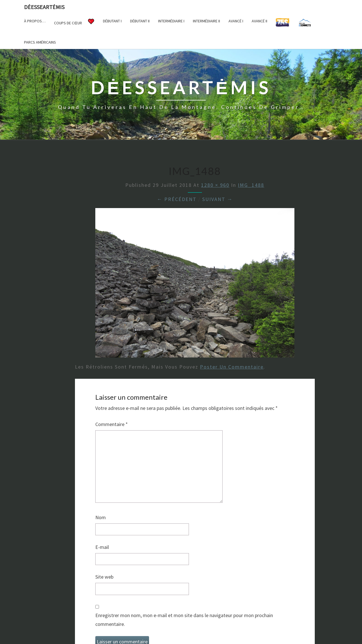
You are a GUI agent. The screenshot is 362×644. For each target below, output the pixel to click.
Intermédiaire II (206, 21)
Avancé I (236, 21)
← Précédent (177, 199)
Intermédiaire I (171, 21)
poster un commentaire (232, 367)
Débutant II (140, 21)
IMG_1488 (251, 185)
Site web (104, 577)
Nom (101, 517)
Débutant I (112, 21)
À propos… (35, 21)
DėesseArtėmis (44, 7)
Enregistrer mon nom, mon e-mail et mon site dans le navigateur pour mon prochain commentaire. (184, 620)
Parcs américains (40, 42)
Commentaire (112, 424)
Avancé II (259, 21)
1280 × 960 (215, 185)
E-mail (102, 547)
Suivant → (217, 199)
